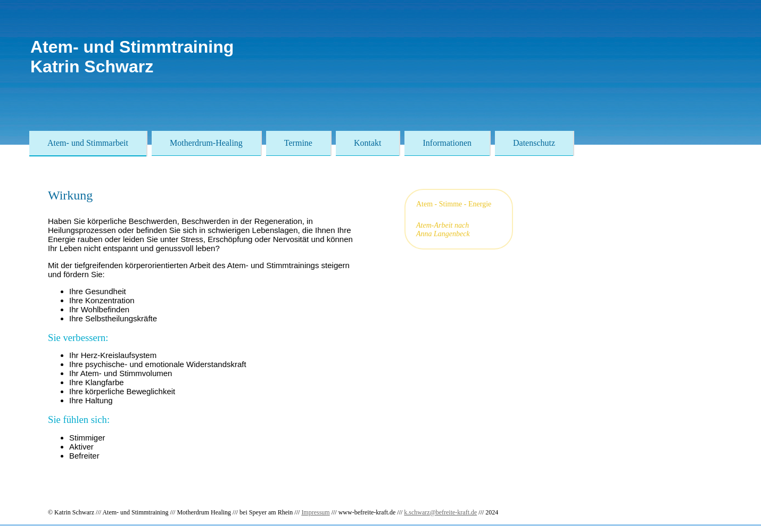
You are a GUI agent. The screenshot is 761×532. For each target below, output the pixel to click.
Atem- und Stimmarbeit (88, 143)
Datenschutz (534, 143)
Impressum (315, 512)
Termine (298, 143)
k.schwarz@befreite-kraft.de (440, 512)
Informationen (447, 143)
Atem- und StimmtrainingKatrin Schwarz (132, 57)
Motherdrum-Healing (206, 143)
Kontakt (368, 143)
